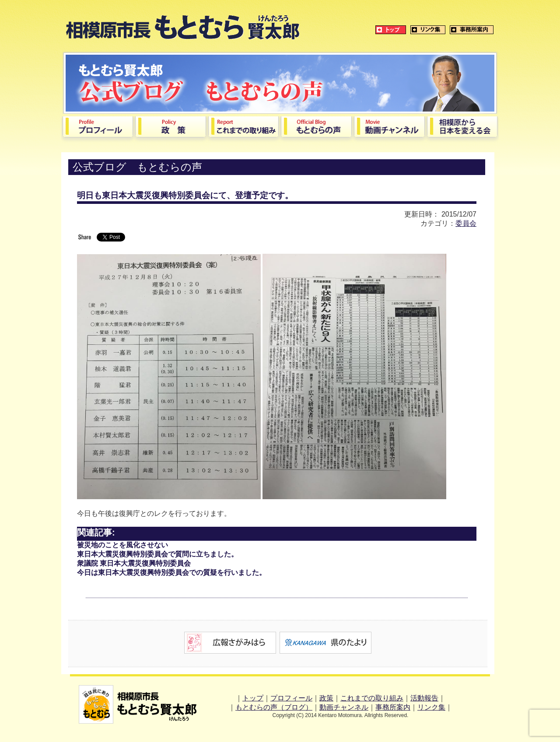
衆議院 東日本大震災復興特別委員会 (134, 563)
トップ (253, 698)
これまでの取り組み (372, 698)
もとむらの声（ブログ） (274, 707)
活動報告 (424, 698)
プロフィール (291, 698)
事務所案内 (393, 707)
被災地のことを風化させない (122, 545)
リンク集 (431, 707)
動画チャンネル (344, 707)
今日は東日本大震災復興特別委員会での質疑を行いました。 (171, 572)
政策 (326, 698)
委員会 (466, 223)
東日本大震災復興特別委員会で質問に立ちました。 (157, 554)
